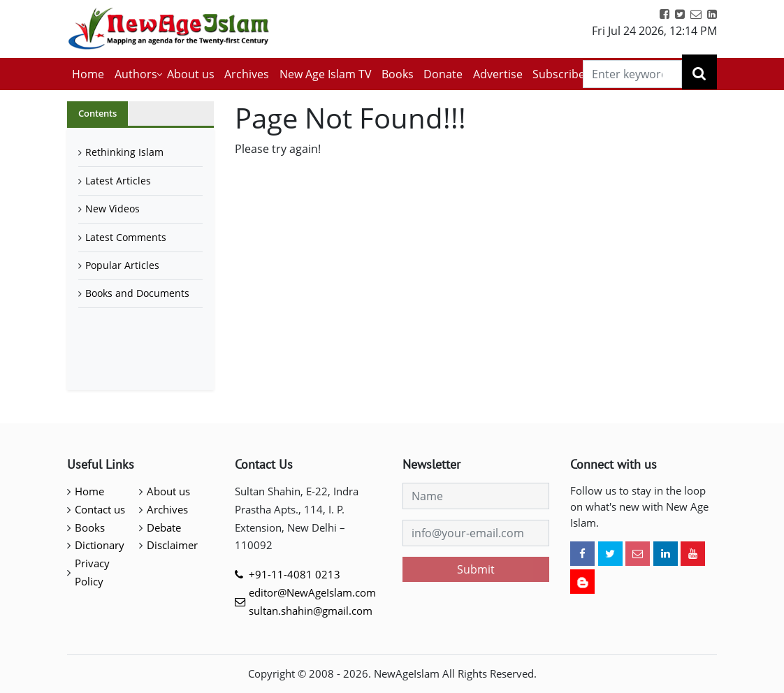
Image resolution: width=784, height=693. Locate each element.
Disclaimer (172, 545)
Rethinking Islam (124, 152)
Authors (136, 74)
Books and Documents (137, 293)
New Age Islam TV (326, 74)
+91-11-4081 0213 (295, 574)
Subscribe (559, 74)
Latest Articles (118, 181)
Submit (476, 569)
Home (88, 74)
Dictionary (100, 545)
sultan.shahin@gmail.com (311, 611)
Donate (443, 74)
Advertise (498, 74)
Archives (247, 74)
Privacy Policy (92, 572)
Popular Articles (122, 265)
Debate (164, 527)
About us (191, 74)
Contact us (100, 509)
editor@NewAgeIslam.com (312, 592)
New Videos (112, 209)
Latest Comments (126, 237)
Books (398, 74)
